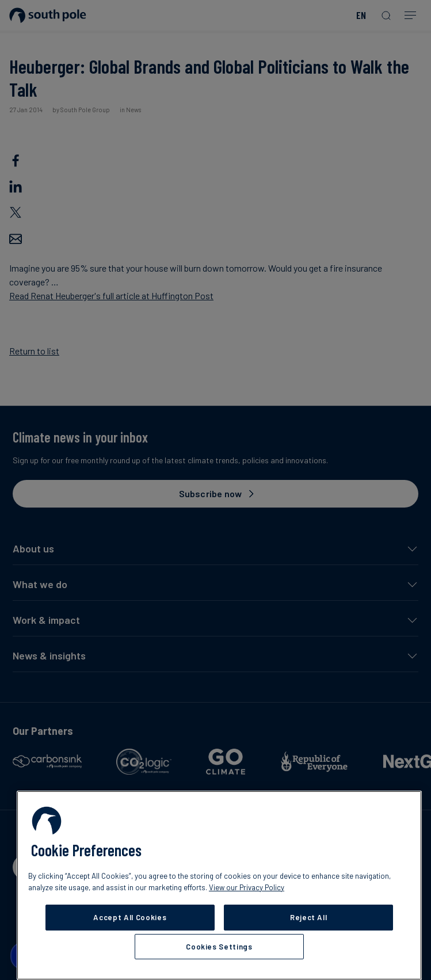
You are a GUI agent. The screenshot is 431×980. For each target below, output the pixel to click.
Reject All (309, 917)
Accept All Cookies (130, 917)
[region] (219, 885)
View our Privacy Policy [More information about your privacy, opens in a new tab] (247, 887)
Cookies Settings (219, 947)
